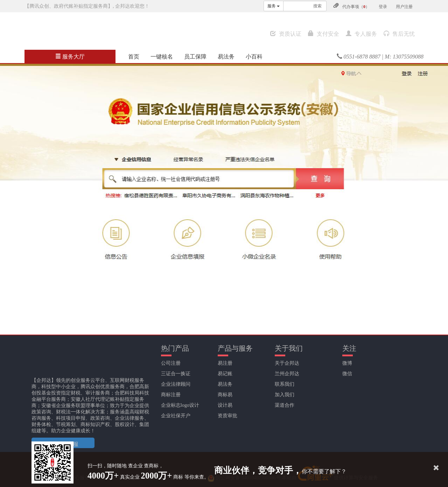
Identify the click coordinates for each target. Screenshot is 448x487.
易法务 (226, 57)
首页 (134, 57)
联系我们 (285, 384)
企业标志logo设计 (180, 405)
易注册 (225, 363)
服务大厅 (70, 57)
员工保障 (195, 57)
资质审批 (227, 416)
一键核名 (162, 57)
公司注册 (171, 363)
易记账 (225, 374)
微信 (347, 374)
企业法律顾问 (176, 384)
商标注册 (171, 395)
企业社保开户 (176, 416)
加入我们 (285, 395)
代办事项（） (356, 7)
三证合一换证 (176, 374)
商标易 (225, 395)
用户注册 (404, 7)
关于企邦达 (287, 363)
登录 (383, 7)
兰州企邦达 (287, 374)
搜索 (317, 6)
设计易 (225, 405)
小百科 (254, 57)
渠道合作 (285, 405)
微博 (347, 363)
